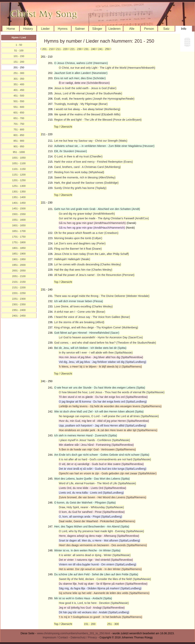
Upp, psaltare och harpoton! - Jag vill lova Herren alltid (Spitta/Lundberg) (102, 426)
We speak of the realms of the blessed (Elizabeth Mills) (87, 114)
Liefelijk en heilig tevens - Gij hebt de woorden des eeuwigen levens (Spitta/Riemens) (110, 406)
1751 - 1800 (19, 242)
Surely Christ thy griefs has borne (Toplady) (80, 188)
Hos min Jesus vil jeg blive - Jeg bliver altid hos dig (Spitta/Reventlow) (101, 357)
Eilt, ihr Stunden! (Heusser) (71, 151)
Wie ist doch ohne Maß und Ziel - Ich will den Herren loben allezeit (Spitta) (99, 411)
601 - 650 (19, 113)
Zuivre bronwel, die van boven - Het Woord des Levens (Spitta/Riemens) (103, 497)
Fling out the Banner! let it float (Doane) (78, 249)
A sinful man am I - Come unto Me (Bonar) (80, 312)
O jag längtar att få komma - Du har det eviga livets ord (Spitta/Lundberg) (103, 402)
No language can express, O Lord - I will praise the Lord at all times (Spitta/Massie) (109, 416)
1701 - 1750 (19, 237)
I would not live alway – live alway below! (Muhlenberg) (87, 109)
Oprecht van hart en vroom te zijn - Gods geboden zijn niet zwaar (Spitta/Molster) (108, 473)
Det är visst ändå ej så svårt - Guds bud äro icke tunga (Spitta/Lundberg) (103, 469)
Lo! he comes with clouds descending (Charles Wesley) (88, 264)
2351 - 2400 (19, 310)
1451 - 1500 (19, 208)
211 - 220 (62, 49)
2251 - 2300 (19, 299)
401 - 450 (19, 90)
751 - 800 (19, 129)
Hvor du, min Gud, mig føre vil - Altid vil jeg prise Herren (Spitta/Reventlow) (104, 421)
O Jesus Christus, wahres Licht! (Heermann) (81, 63)
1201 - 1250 (19, 180)
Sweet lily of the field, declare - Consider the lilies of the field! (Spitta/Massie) (105, 579)
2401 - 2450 (19, 316)
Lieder (45, 29)
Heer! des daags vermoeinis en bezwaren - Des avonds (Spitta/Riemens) (103, 545)
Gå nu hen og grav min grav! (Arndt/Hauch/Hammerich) (92, 223)
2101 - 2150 (19, 282)
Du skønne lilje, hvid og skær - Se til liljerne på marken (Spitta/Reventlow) (103, 584)
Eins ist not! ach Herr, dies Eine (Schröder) (80, 78)
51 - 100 (19, 50)
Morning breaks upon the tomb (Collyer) (78, 238)
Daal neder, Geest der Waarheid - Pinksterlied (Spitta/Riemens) (97, 521)
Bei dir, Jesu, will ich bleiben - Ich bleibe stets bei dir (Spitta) (90, 348)
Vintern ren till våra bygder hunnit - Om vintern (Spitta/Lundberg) (97, 564)
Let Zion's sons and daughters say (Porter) (80, 243)
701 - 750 (19, 124)
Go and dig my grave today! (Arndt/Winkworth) (87, 214)
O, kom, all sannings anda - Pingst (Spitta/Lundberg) (90, 517)
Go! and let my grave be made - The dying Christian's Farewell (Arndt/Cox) (104, 218)
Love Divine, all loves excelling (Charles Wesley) (83, 306)
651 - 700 (19, 118)
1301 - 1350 (19, 192)
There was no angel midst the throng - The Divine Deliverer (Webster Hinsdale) (102, 296)
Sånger (97, 29)
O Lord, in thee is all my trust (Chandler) (78, 156)
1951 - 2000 (19, 265)
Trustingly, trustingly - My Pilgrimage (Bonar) (81, 104)
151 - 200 (90, 624)
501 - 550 (19, 101)
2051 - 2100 (19, 276)
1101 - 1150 (19, 169)
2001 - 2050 (19, 271)
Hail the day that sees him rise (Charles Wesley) (83, 270)
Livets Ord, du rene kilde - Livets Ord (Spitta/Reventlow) (92, 488)
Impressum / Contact (55, 637)
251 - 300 (113, 624)
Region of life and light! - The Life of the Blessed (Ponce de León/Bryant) (98, 120)
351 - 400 (19, 84)
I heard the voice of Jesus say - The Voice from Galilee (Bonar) (92, 317)
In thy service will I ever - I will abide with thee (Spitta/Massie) (96, 353)
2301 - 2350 (19, 304)
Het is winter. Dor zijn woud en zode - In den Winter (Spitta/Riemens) (100, 569)
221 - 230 (76, 49)
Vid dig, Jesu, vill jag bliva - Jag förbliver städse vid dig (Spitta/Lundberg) (103, 362)
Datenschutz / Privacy (84, 637)
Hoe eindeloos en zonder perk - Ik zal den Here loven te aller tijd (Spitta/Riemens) (108, 430)
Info (184, 29)
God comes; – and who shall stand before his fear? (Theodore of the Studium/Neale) (105, 343)
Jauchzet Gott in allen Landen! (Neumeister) (81, 73)
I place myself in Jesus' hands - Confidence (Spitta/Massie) (94, 440)
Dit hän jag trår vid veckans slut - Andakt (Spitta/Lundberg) (94, 612)
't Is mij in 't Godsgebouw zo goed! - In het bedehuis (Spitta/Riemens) (101, 617)
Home (11, 29)
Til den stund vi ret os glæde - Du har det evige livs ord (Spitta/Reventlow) (103, 397)
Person (149, 29)
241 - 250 (104, 49)
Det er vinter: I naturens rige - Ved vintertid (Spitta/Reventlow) (96, 560)
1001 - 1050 (19, 158)
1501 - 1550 (19, 214)
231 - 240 (90, 49)
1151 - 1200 (19, 175)
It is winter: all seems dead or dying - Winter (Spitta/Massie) (95, 555)
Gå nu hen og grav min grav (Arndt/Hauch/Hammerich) (92, 228)
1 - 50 (19, 45)
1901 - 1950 (19, 259)
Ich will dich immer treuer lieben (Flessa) (79, 301)
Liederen (114, 29)
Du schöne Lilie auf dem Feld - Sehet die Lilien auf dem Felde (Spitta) (96, 574)
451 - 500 (19, 96)
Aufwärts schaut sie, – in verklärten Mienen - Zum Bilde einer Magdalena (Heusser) (104, 146)
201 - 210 (48, 49)
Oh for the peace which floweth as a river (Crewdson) (86, 233)
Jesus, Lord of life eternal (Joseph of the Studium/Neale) (88, 93)
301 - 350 (19, 79)
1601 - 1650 (19, 225)
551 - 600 (19, 107)
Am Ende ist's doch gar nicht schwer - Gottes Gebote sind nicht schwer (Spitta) (102, 455)
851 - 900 (19, 141)
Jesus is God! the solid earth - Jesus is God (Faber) (85, 88)
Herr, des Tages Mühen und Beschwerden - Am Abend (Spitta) (92, 526)
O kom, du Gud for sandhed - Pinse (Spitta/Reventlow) (92, 512)
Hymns (63, 29)
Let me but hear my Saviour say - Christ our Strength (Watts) (91, 141)
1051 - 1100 (19, 163)
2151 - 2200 (19, 287)
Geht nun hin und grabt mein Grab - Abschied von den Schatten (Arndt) (97, 209)
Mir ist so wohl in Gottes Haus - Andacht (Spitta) (83, 598)
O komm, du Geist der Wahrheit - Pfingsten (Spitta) (85, 503)
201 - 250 (19, 67)
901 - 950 (19, 146)
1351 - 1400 (19, 197)
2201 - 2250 (19, 293)
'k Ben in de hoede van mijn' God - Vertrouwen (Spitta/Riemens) (97, 449)
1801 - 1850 (19, 248)
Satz (166, 29)
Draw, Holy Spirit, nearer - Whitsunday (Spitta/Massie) (91, 507)
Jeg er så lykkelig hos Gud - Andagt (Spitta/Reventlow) (92, 608)
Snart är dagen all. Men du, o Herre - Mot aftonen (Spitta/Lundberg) (99, 540)
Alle (132, 29)
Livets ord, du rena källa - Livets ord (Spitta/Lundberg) (91, 493)
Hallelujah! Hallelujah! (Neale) (72, 259)
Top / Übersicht (63, 127)
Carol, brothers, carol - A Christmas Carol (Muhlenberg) (87, 167)
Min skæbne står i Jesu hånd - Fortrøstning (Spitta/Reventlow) (96, 445)
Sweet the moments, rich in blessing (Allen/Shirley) (85, 177)
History (28, 29)
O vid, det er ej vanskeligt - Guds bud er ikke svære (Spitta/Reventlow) (101, 464)
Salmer (80, 29)
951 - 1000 (19, 152)
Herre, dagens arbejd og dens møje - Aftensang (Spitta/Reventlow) (99, 536)
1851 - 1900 (19, 254)
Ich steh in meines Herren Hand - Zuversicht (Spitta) (86, 435)
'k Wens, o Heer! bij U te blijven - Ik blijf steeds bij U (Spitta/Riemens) (100, 367)
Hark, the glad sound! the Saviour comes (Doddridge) (86, 183)
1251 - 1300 (19, 186)
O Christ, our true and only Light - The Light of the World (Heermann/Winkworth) (107, 68)
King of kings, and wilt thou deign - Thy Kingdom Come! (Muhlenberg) (96, 327)
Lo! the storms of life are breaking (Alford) (79, 322)
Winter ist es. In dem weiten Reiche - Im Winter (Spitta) (87, 550)
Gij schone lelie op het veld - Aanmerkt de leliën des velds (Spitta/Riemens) (104, 593)
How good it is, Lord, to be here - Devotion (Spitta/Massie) (94, 603)
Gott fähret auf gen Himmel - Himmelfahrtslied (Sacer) (87, 333)
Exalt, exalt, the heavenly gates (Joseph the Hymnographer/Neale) (94, 99)
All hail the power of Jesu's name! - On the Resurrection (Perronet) (94, 275)
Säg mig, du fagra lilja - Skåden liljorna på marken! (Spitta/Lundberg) (100, 588)
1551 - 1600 (19, 220)
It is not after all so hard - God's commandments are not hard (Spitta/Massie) (105, 459)
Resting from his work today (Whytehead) (79, 172)
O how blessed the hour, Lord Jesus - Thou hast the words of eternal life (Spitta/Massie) (112, 392)
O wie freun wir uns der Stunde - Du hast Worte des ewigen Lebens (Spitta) (100, 388)
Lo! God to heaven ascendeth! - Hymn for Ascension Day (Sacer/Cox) (101, 337)
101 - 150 (19, 56)
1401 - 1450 (19, 203)
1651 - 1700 (19, 231)
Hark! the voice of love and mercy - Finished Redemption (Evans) (94, 162)
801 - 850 (19, 135)
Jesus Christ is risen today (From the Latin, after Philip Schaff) (91, 254)
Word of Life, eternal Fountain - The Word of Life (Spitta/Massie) (97, 483)
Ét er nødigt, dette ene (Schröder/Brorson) (84, 83)
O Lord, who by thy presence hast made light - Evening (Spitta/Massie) (101, 531)
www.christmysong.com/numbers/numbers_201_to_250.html (74, 633)
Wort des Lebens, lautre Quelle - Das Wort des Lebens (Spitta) (92, 479)
